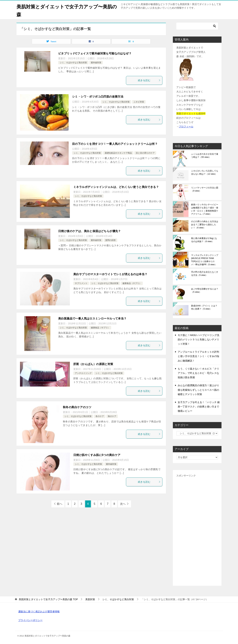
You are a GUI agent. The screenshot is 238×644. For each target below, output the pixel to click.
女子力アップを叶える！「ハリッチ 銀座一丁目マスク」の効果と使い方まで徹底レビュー (199, 407)
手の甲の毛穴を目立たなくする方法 (205, 274)
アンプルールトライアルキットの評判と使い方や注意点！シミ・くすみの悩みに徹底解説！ (198, 356)
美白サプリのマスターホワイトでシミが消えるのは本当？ (110, 274)
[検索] (197, 26)
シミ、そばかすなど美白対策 (73, 63)
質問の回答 (110, 240)
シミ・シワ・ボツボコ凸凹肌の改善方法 (98, 97)
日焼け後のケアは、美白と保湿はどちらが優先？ (90, 231)
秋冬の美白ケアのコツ (77, 407)
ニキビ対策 (139, 102)
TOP (48, 599)
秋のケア (112, 416)
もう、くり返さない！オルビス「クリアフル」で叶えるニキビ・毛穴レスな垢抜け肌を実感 (198, 373)
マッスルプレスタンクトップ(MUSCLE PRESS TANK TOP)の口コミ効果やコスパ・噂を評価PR (205, 260)
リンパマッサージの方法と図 (205, 189)
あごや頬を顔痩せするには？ (205, 290)
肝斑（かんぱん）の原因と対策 (93, 364)
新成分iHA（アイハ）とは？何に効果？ (204, 307)
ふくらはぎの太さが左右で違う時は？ (205, 156)
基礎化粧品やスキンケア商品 (118, 153)
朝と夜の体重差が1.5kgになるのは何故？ (204, 240)
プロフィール (186, 127)
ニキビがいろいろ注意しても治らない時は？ (205, 172)
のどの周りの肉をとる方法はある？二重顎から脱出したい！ (205, 225)
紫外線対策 (96, 63)
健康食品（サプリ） (132, 283)
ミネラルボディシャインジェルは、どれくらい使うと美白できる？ (116, 187)
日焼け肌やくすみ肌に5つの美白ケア (97, 455)
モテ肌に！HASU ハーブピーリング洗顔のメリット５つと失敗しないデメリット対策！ (198, 339)
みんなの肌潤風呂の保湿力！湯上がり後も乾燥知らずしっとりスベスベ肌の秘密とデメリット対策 (198, 390)
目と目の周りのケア (145, 153)
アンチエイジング (83, 373)
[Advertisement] (197, 530)
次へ (123, 504)
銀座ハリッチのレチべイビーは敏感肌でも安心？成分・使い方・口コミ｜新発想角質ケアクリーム (205, 209)
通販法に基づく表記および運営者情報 (39, 611)
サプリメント (81, 283)
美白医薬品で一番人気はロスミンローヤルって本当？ (92, 319)
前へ (60, 504)
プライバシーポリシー (30, 620)
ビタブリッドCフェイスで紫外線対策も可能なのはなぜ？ (95, 53)
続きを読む (149, 80)
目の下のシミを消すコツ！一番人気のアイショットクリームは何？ (115, 144)
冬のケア (100, 416)
